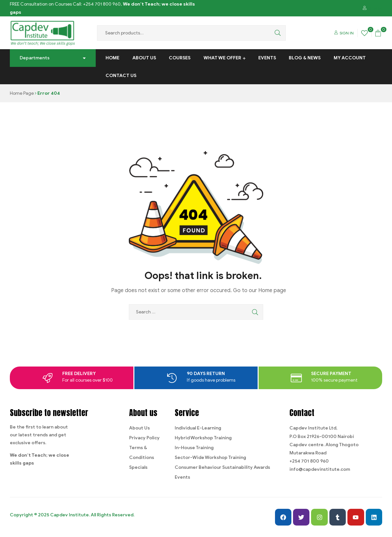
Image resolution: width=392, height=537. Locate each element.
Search (276, 33)
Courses (180, 58)
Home (112, 58)
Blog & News (305, 58)
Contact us (121, 76)
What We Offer (222, 58)
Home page (272, 290)
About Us (144, 58)
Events (267, 58)
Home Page (22, 93)
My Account (350, 58)
